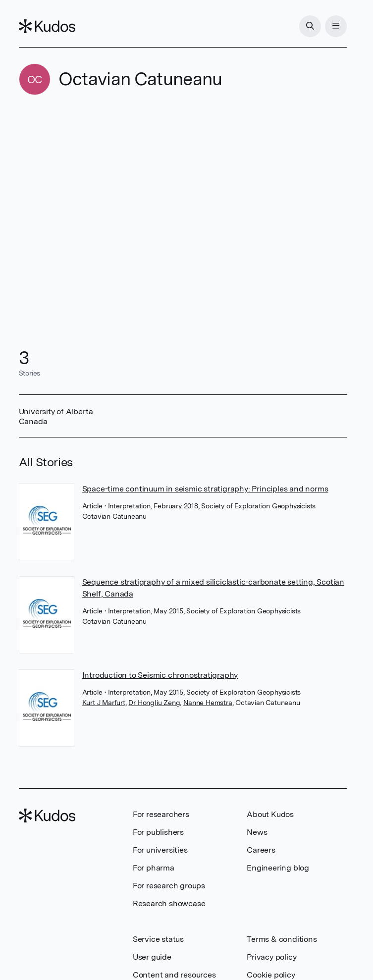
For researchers (161, 814)
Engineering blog (278, 868)
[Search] (310, 26)
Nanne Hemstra (208, 703)
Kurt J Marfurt (104, 703)
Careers (261, 850)
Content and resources (174, 975)
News (257, 832)
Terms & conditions (282, 939)
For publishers (158, 832)
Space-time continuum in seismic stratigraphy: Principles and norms (205, 489)
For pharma (154, 868)
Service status (158, 939)
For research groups (169, 886)
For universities (160, 850)
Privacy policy (271, 957)
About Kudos (270, 814)
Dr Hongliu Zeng (154, 703)
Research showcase (169, 903)
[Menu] (336, 26)
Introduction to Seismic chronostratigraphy (160, 675)
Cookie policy (271, 975)
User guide (152, 957)
